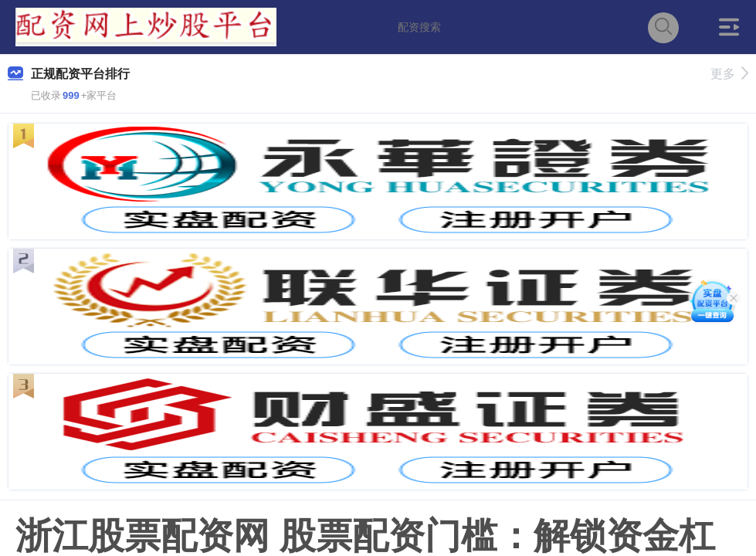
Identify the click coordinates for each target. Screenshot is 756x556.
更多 (729, 74)
